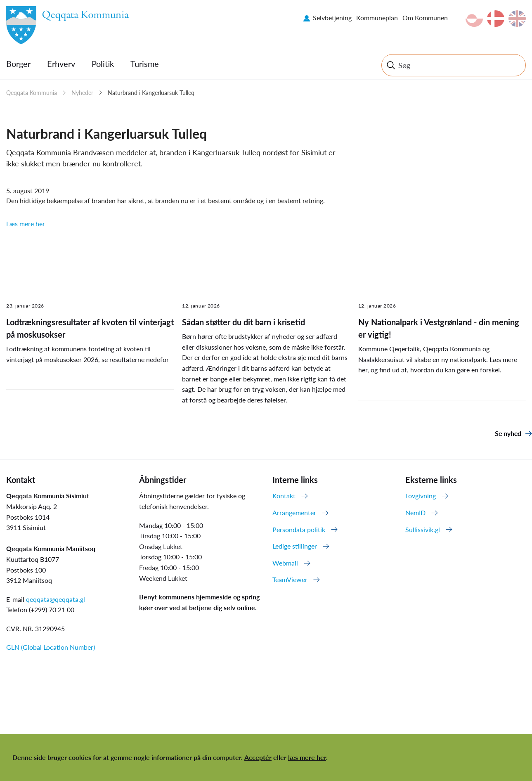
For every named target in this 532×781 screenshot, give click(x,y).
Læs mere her (26, 224)
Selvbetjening (332, 18)
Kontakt (284, 496)
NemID (415, 512)
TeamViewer (290, 579)
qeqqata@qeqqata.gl (56, 599)
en (517, 19)
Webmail (285, 563)
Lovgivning (421, 496)
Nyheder (82, 93)
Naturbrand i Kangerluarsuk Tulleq (151, 93)
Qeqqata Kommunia (32, 93)
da (496, 19)
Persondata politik (299, 529)
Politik (103, 64)
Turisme (145, 64)
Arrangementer (294, 512)
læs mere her (307, 757)
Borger (18, 64)
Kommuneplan (377, 18)
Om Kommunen (425, 18)
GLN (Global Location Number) (51, 647)
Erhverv (61, 64)
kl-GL (474, 19)
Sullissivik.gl (423, 529)
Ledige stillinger (295, 546)
